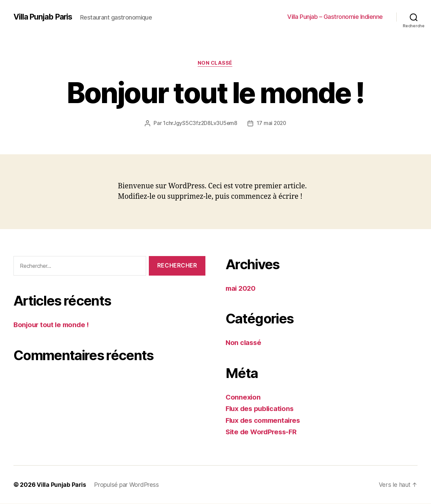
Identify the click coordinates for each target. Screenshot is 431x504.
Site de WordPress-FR (263, 432)
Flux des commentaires (265, 421)
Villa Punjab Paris (45, 17)
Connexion (244, 397)
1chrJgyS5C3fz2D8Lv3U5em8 (200, 124)
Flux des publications (261, 409)
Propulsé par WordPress (127, 485)
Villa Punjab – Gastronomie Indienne (335, 17)
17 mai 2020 (272, 124)
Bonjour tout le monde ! (53, 325)
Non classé (216, 64)
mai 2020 (241, 289)
